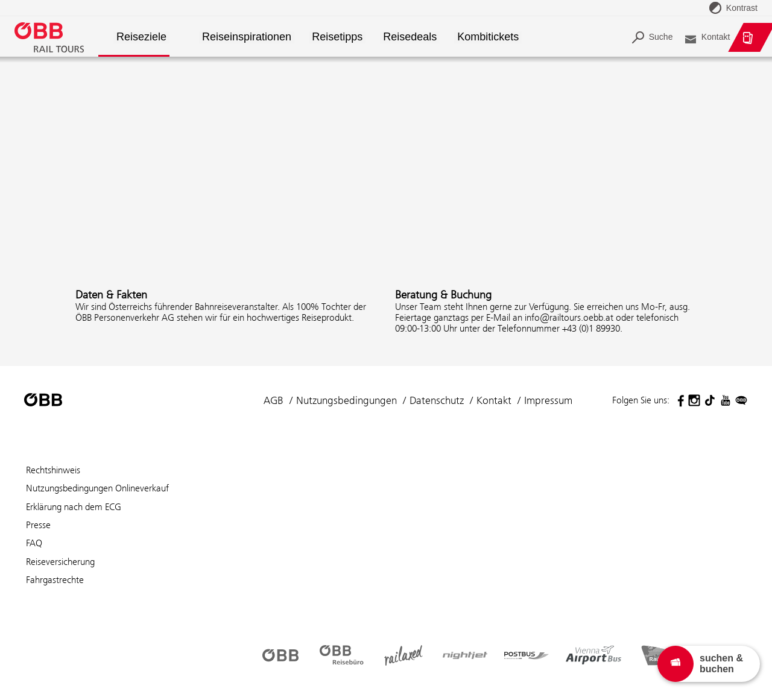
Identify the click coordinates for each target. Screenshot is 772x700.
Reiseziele (141, 37)
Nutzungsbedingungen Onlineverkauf (97, 488)
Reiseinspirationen (247, 37)
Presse (38, 525)
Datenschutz (437, 400)
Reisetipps (337, 37)
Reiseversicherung (60, 562)
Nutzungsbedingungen (346, 400)
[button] (191, 38)
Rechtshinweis (53, 470)
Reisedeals (410, 37)
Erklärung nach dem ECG (74, 507)
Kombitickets (489, 37)
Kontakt (494, 400)
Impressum (548, 400)
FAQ (34, 543)
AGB (274, 400)
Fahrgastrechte (55, 580)
